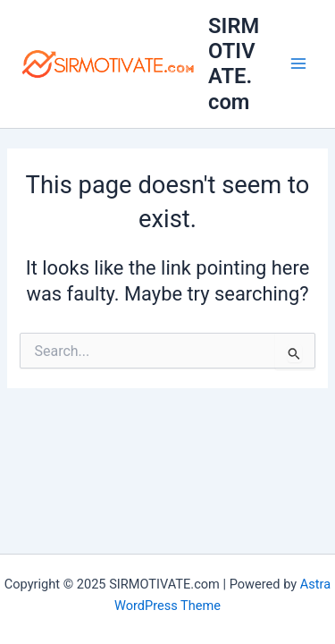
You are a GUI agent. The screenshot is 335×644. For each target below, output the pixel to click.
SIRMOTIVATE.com (234, 64)
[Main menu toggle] (298, 64)
